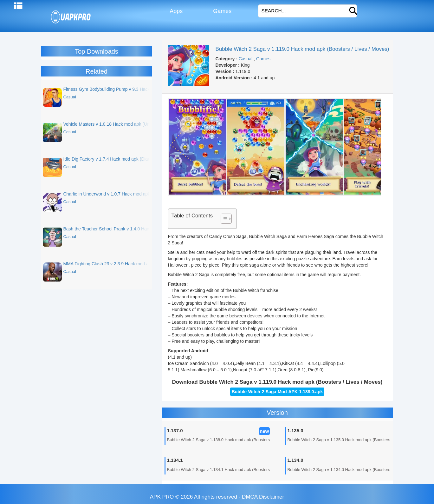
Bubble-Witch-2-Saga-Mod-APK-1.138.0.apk (277, 392)
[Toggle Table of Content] (223, 219)
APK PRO (162, 497)
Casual (246, 59)
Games (221, 11)
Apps (175, 11)
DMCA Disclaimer (263, 497)
